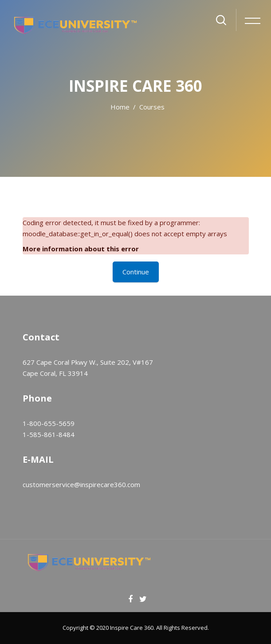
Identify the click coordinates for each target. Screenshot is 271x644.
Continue (136, 272)
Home (120, 107)
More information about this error (81, 249)
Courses (152, 107)
